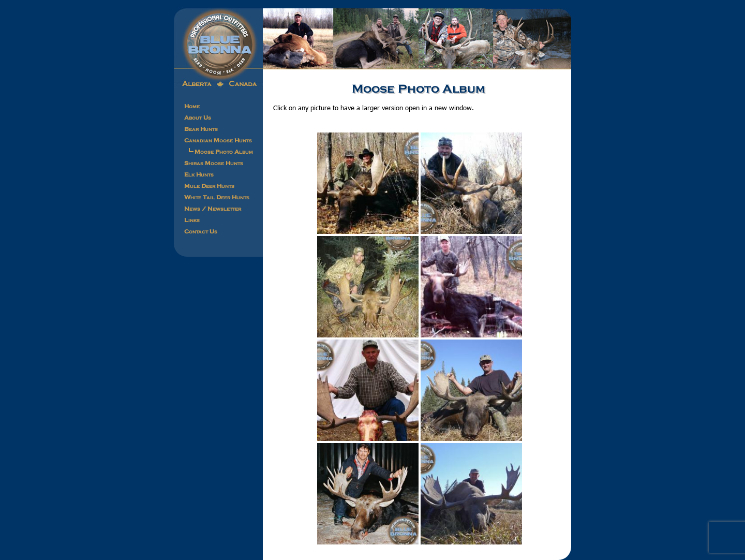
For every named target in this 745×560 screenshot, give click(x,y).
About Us (198, 117)
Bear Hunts (201, 129)
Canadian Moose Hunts (218, 140)
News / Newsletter (213, 209)
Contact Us (201, 231)
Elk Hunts (199, 174)
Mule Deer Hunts (209, 186)
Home (192, 106)
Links (192, 220)
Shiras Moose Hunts (214, 163)
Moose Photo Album (224, 152)
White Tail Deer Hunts (217, 197)
